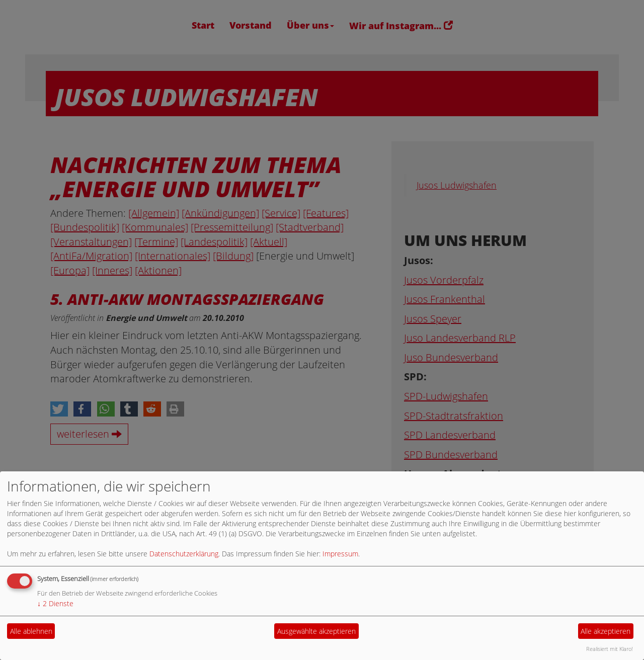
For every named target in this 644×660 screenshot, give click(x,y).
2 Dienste (55, 603)
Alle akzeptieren (606, 631)
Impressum (340, 554)
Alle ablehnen (31, 631)
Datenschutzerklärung (184, 554)
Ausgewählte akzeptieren (316, 631)
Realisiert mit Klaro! (610, 649)
